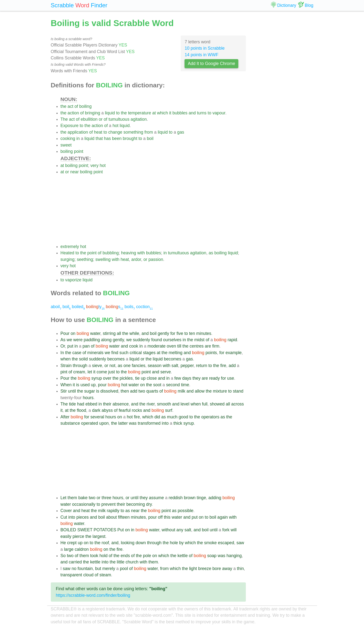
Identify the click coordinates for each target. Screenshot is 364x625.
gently (164, 333)
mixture (220, 391)
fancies (139, 366)
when (66, 359)
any (180, 530)
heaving (129, 253)
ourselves (172, 340)
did (157, 417)
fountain (85, 569)
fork (226, 530)
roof (105, 543)
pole (147, 556)
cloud (88, 575)
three (107, 498)
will (234, 530)
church (132, 562)
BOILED (68, 530)
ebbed (91, 404)
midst (199, 340)
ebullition (89, 119)
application (78, 132)
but (98, 569)
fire (223, 366)
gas (181, 132)
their (107, 404)
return (202, 366)
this (167, 517)
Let (63, 498)
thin (240, 569)
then (125, 391)
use (231, 378)
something (133, 132)
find (115, 353)
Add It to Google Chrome (211, 64)
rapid (232, 340)
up (143, 378)
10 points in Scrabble (204, 48)
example (234, 353)
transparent (71, 575)
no (74, 569)
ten (192, 333)
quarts (152, 391)
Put (121, 530)
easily (66, 536)
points (211, 353)
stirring (109, 333)
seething (85, 259)
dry (149, 504)
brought (130, 138)
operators (210, 417)
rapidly (113, 511)
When (66, 385)
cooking (68, 138)
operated (90, 423)
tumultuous (119, 119)
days (187, 378)
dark (96, 410)
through (80, 366)
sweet (66, 145)
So (63, 556)
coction (144, 307)
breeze (205, 569)
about (111, 517)
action (73, 113)
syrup (97, 378)
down (141, 543)
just (111, 372)
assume (156, 498)
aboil (56, 307)
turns (202, 113)
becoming (135, 504)
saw (240, 543)
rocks (137, 410)
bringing (93, 113)
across (238, 404)
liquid (110, 113)
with (141, 253)
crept (72, 543)
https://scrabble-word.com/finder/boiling (93, 595)
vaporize (73, 280)
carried (75, 562)
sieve (97, 366)
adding (215, 498)
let (90, 372)
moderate (157, 346)
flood (81, 410)
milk (182, 391)
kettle (183, 556)
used (85, 385)
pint (64, 372)
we (69, 340)
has (107, 138)
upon (104, 423)
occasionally (84, 504)
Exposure (70, 126)
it (170, 113)
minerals (95, 353)
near (75, 172)
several (97, 417)
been (117, 138)
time (185, 385)
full (205, 404)
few (178, 378)
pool (124, 569)
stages (149, 353)
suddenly (142, 340)
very (94, 165)
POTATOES (105, 530)
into (165, 423)
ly (95, 307)
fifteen (124, 517)
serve (165, 372)
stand (238, 391)
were (78, 340)
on (73, 333)
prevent (109, 504)
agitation (139, 119)
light (193, 569)
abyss (107, 410)
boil (150, 138)
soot (157, 385)
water (95, 333)
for (173, 333)
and (192, 113)
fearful (125, 410)
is (78, 385)
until (72, 391)
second (173, 385)
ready (214, 378)
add (232, 366)
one (127, 366)
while (134, 333)
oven (171, 346)
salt (175, 366)
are (208, 346)
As (63, 340)
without (169, 530)
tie (138, 378)
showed (217, 404)
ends (125, 556)
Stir (64, 391)
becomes (116, 359)
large (69, 549)
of (76, 106)
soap (212, 556)
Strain (66, 366)
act (70, 106)
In (62, 353)
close (152, 378)
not (112, 366)
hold (103, 556)
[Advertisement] (153, 209)
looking (128, 543)
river (151, 404)
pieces (83, 517)
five (180, 333)
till (179, 346)
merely (109, 569)
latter (123, 423)
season (155, 366)
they (196, 378)
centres (197, 346)
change (115, 132)
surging (68, 259)
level (185, 404)
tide (72, 404)
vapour (219, 113)
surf (169, 410)
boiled (78, 307)
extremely (70, 247)
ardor (136, 259)
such (124, 353)
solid (83, 359)
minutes (204, 333)
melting (176, 353)
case (77, 353)
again (223, 517)
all (119, 333)
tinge (201, 498)
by (182, 543)
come (102, 372)
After (65, 417)
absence (121, 404)
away (227, 569)
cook (134, 346)
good (183, 417)
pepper (187, 366)
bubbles (180, 113)
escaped (226, 543)
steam (105, 575)
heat (98, 132)
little (120, 562)
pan (86, 346)
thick (178, 423)
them (72, 498)
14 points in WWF (201, 55)
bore (217, 569)
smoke (210, 543)
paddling (92, 340)
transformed (149, 423)
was (133, 423)
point (79, 151)
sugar (89, 391)
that (99, 138)
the (63, 106)
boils (130, 307)
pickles (126, 378)
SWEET (85, 530)
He (63, 543)
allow (200, 391)
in (78, 138)
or (101, 119)
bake (83, 498)
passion (156, 259)
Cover (66, 511)
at (154, 113)
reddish (176, 498)
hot (115, 126)
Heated (67, 253)
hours (88, 398)
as (211, 253)
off (160, 517)
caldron (82, 549)
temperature (139, 113)
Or (63, 346)
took (94, 556)
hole (174, 543)
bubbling (111, 253)
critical (136, 353)
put (70, 346)
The (64, 119)
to (118, 113)
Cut (64, 517)
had (81, 404)
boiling (85, 106)
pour (102, 385)
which (163, 113)
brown (190, 498)
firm (216, 346)
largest (99, 536)
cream (79, 372)
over (107, 378)
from (149, 132)
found (157, 340)
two (142, 391)
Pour (65, 333)
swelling (103, 259)
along (106, 340)
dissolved (109, 391)
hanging (234, 556)
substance (70, 423)
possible (186, 511)
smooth (164, 404)
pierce (78, 536)
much (172, 417)
